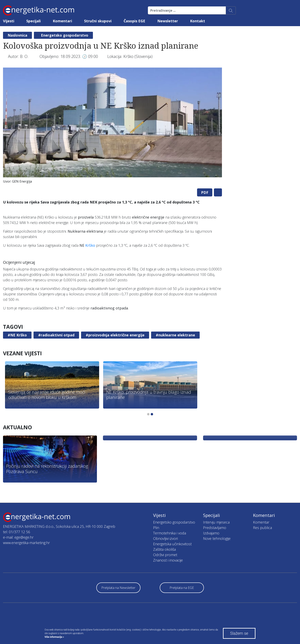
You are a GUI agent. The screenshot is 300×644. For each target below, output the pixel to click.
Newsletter (168, 21)
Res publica (262, 528)
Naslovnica (17, 35)
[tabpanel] (113, 126)
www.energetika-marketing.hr (26, 543)
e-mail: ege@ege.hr (18, 537)
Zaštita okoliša (164, 549)
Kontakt (198, 21)
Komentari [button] (62, 21)
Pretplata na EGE (182, 588)
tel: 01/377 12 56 (17, 532)
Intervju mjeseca (216, 522)
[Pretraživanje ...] (187, 10)
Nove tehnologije (217, 538)
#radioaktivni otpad (56, 335)
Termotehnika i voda (170, 533)
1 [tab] (148, 414)
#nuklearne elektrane (175, 335)
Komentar (261, 522)
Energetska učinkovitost (172, 544)
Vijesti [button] (9, 21)
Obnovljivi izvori (165, 538)
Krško (90, 245)
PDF (205, 192)
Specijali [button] (34, 21)
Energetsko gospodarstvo (65, 35)
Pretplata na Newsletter (118, 588)
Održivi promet (165, 555)
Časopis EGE (134, 21)
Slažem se (239, 633)
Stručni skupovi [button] (98, 21)
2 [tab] (152, 414)
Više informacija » (54, 637)
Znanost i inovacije (168, 560)
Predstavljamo (215, 528)
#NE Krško (17, 335)
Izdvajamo (211, 533)
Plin (156, 528)
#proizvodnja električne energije (115, 335)
